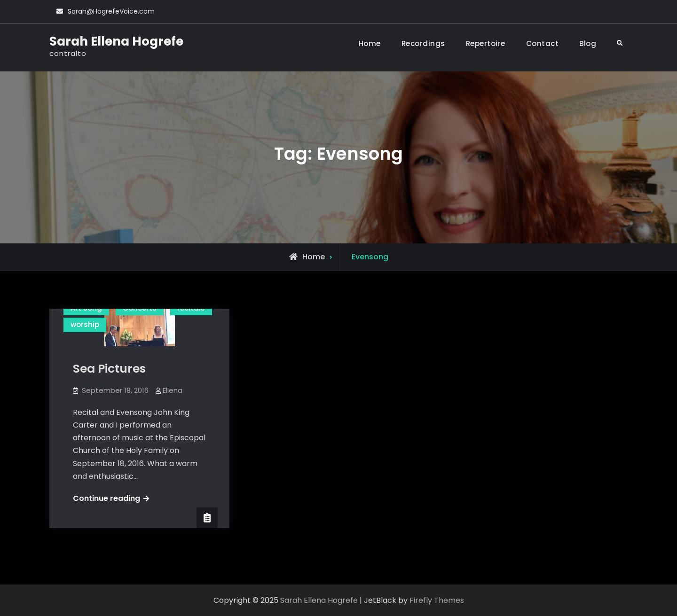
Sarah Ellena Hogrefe (116, 41)
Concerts (140, 308)
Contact (543, 43)
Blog (588, 43)
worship (85, 324)
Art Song (86, 308)
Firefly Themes (437, 600)
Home (370, 43)
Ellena (173, 390)
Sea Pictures (109, 369)
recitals (191, 308)
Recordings (423, 43)
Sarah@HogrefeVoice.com (111, 11)
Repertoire (486, 43)
